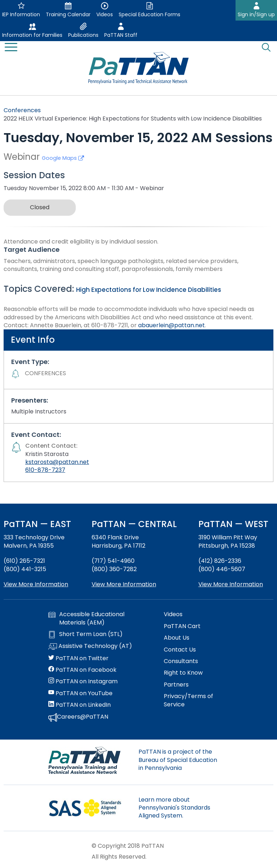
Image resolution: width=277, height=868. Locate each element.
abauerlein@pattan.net (172, 325)
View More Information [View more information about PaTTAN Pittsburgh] (231, 584)
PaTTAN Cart (182, 626)
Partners (176, 685)
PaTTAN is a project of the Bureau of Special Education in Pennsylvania (178, 760)
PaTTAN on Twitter (78, 658)
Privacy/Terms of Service (188, 700)
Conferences (22, 110)
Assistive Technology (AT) (90, 646)
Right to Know (183, 673)
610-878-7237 (45, 470)
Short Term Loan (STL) (85, 634)
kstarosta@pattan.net (57, 462)
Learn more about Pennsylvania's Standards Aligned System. (174, 808)
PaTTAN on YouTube (80, 693)
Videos (173, 614)
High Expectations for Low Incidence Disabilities (149, 290)
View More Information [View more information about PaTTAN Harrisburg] (124, 584)
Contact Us (180, 650)
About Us (177, 638)
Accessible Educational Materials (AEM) (86, 618)
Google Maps (63, 158)
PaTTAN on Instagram (83, 681)
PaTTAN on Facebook (82, 670)
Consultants (181, 661)
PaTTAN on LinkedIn (80, 705)
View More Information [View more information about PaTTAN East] (36, 584)
